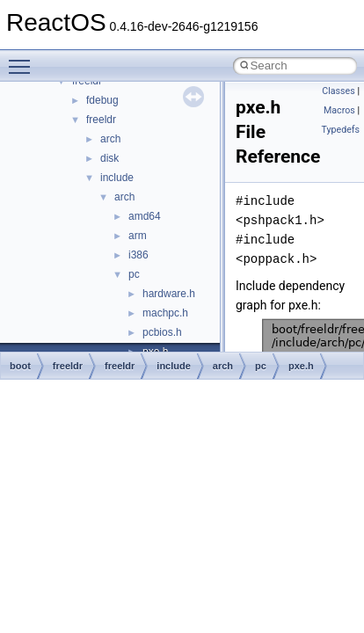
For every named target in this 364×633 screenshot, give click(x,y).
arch (110, 139)
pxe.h (301, 366)
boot (20, 366)
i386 (138, 255)
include (117, 178)
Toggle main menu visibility (24, 59)
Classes (338, 91)
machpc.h (165, 313)
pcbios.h (162, 332)
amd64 (145, 216)
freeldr (101, 120)
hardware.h (169, 294)
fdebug (102, 100)
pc (134, 274)
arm (138, 236)
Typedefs (340, 130)
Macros (339, 110)
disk (109, 158)
